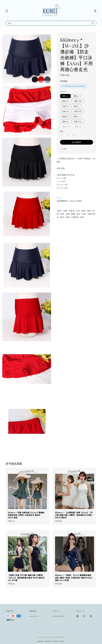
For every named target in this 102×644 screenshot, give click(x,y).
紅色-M (65, 106)
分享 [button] (63, 149)
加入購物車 (77, 142)
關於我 (62, 641)
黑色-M (65, 96)
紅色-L (76, 106)
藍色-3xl (78, 127)
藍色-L (76, 116)
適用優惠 (64, 81)
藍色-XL (66, 121)
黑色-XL (66, 101)
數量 (62, 131)
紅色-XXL (78, 111)
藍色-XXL (78, 121)
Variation (63, 91)
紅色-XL (66, 111)
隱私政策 (48, 641)
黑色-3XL (66, 127)
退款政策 (56, 641)
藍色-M (65, 116)
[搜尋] (93, 23)
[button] (7, 11)
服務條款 (41, 641)
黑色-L (76, 96)
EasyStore (61, 637)
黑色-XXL (78, 101)
